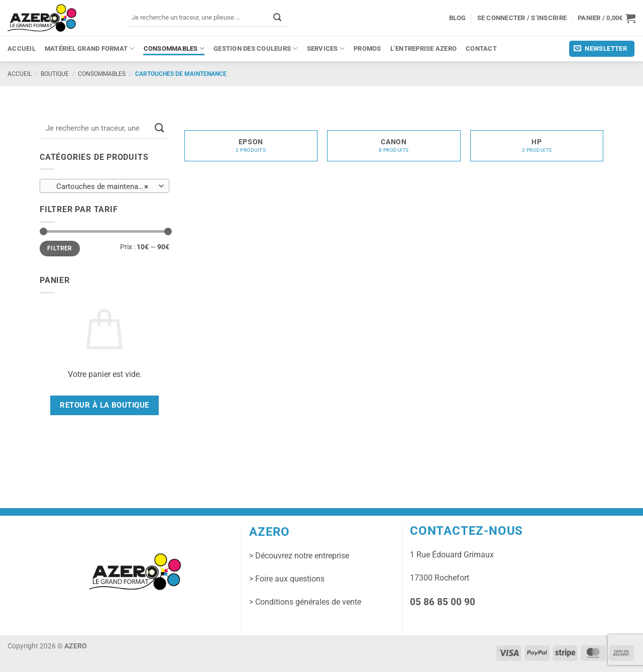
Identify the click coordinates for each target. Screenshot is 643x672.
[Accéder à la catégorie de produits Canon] (394, 144)
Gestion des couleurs (256, 49)
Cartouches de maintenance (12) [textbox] (104, 186)
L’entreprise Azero (424, 49)
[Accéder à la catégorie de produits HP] (537, 144)
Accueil (22, 49)
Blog (458, 18)
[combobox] (104, 186)
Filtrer (60, 248)
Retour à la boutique (104, 405)
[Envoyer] (277, 17)
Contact (481, 49)
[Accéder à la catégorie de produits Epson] (251, 144)
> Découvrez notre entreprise (299, 556)
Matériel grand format (90, 49)
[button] (607, 18)
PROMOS (367, 49)
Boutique (55, 74)
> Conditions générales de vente (305, 602)
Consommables (174, 49)
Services (326, 49)
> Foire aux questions (287, 579)
